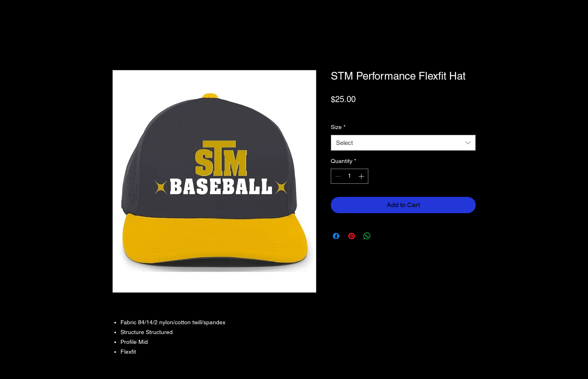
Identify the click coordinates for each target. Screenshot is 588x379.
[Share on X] (383, 236)
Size (338, 127)
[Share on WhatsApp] (367, 236)
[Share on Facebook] (336, 236)
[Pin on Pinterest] (352, 236)
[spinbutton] (350, 176)
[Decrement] (337, 176)
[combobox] (403, 143)
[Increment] (362, 176)
